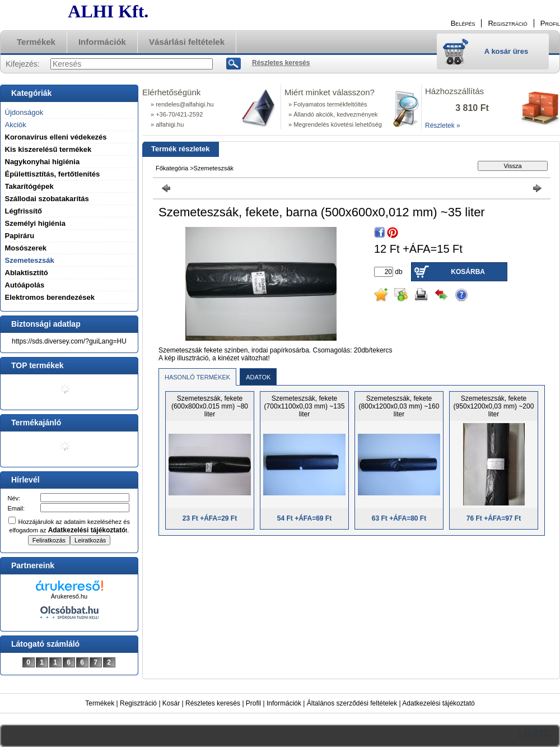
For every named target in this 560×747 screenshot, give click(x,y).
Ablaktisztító (27, 273)
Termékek (100, 703)
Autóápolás (25, 285)
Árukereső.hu (69, 596)
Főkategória (172, 168)
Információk (284, 703)
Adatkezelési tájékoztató (438, 703)
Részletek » (443, 126)
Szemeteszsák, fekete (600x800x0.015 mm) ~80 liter (210, 406)
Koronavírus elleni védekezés (56, 137)
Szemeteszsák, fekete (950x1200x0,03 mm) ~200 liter (494, 406)
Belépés (463, 23)
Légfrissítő (24, 211)
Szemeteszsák (30, 260)
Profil (253, 703)
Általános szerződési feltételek (352, 703)
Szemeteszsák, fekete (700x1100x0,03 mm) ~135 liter (305, 406)
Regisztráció (138, 703)
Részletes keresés (213, 703)
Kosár (171, 703)
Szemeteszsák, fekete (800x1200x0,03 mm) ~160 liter (399, 406)
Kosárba (468, 272)
